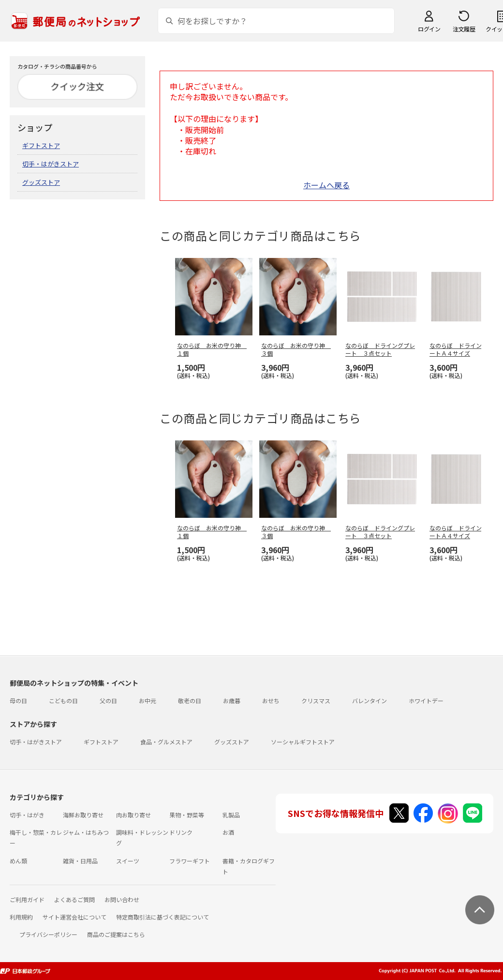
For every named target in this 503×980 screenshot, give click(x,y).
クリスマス (316, 701)
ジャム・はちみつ (86, 832)
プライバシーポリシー (48, 934)
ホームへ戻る (326, 185)
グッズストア (41, 182)
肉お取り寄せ (133, 815)
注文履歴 (464, 29)
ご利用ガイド (27, 899)
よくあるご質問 (74, 899)
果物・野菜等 (187, 815)
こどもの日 (63, 701)
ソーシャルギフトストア (303, 742)
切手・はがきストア (51, 164)
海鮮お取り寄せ (83, 815)
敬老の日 (190, 701)
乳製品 (231, 815)
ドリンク (181, 832)
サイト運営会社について (74, 917)
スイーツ (128, 861)
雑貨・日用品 (80, 861)
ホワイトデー (426, 701)
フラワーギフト (190, 861)
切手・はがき (27, 815)
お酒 (228, 832)
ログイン (429, 29)
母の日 (18, 701)
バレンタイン (370, 701)
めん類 (18, 861)
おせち (271, 701)
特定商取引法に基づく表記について (163, 917)
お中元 (148, 701)
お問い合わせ (122, 899)
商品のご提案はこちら (116, 934)
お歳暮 (232, 701)
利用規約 (21, 917)
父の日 (108, 701)
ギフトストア (41, 145)
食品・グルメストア (166, 742)
